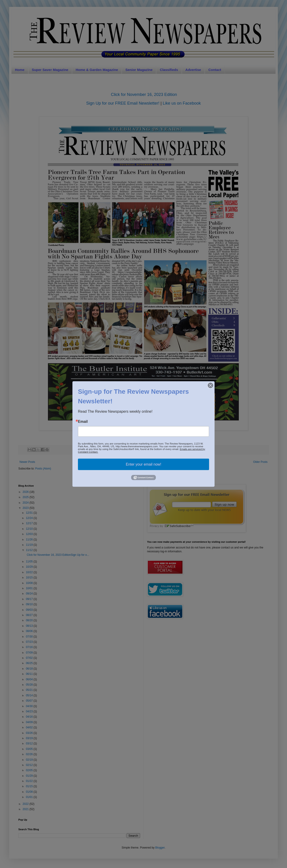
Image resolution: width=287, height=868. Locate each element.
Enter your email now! (144, 464)
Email (83, 422)
